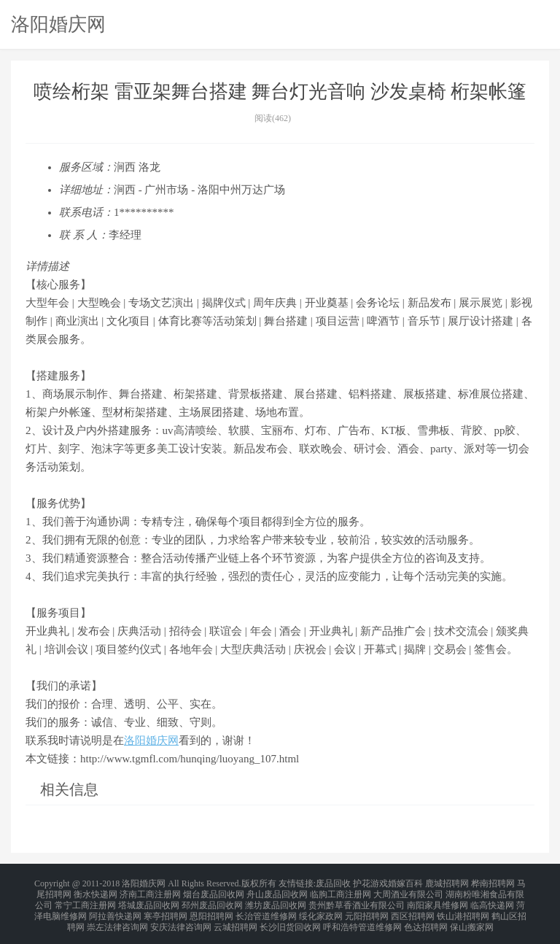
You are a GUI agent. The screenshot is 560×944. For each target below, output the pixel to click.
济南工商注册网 (150, 891)
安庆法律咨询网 (181, 918)
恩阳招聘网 (211, 909)
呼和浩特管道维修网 (362, 918)
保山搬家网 (472, 918)
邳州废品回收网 (212, 900)
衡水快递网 (96, 891)
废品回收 (333, 883)
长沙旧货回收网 (290, 918)
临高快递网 (492, 900)
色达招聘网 (426, 918)
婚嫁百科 (405, 883)
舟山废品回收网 (277, 891)
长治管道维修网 (266, 909)
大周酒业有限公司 (408, 891)
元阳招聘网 (367, 909)
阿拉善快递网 (115, 909)
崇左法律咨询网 (117, 918)
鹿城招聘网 (447, 883)
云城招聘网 (236, 918)
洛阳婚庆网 (58, 24)
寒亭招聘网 (166, 909)
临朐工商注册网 (341, 891)
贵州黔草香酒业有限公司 (357, 900)
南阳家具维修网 (437, 900)
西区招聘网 (413, 909)
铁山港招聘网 (463, 909)
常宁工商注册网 (85, 900)
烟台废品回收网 (214, 891)
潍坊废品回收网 (276, 900)
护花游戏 (370, 883)
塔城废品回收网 (149, 900)
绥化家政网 (321, 909)
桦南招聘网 (493, 883)
